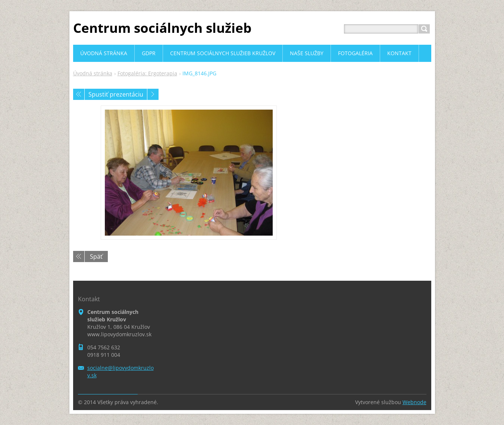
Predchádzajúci (79, 94)
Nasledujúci (153, 94)
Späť (96, 256)
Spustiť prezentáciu (116, 94)
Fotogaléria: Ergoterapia (147, 73)
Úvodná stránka (93, 73)
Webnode (414, 402)
